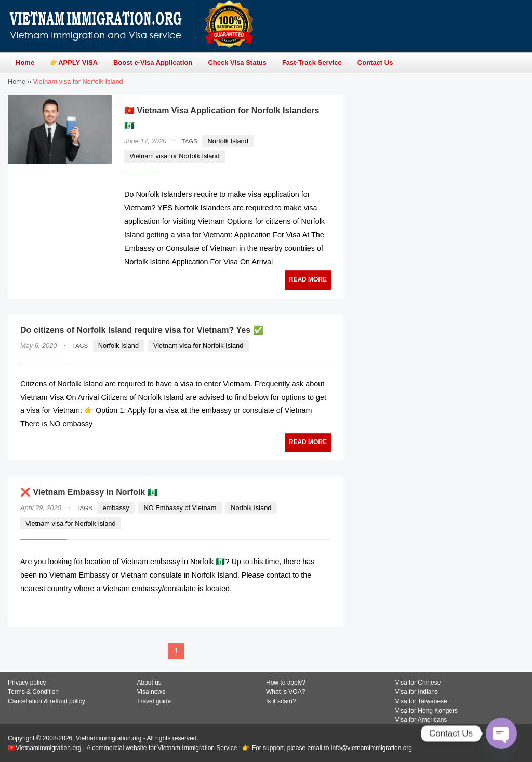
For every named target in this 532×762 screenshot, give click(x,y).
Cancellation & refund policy (46, 701)
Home (17, 81)
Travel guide (154, 701)
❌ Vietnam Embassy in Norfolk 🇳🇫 (89, 492)
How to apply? (286, 683)
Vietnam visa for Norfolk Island (174, 156)
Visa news (151, 692)
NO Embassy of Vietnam (180, 508)
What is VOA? (285, 692)
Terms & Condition (33, 692)
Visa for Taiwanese (421, 701)
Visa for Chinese (418, 683)
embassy (116, 508)
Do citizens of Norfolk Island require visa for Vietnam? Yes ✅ (142, 330)
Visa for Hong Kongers (427, 711)
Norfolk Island (228, 141)
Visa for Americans (421, 720)
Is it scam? (281, 701)
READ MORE (308, 279)
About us (149, 683)
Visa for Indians (417, 692)
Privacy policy (27, 683)
